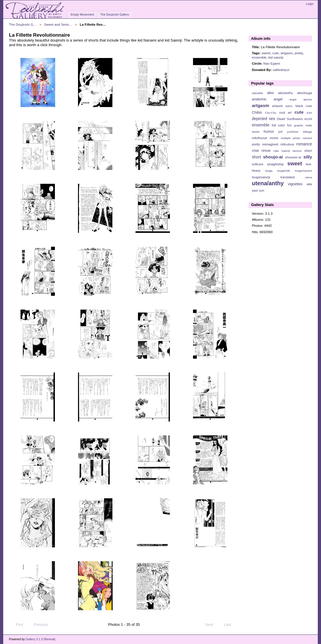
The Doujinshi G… (23, 24)
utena (308, 177)
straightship (275, 164)
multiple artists (291, 138)
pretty (299, 53)
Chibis (257, 113)
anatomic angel (267, 99)
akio (271, 93)
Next (212, 625)
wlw (309, 184)
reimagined (270, 144)
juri (281, 132)
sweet (266, 53)
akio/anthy (285, 93)
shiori (308, 151)
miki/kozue (260, 138)
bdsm (289, 106)
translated (287, 177)
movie (274, 138)
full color (278, 125)
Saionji (286, 151)
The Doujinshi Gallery (115, 15)
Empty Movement (82, 15)
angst (293, 99)
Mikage (307, 132)
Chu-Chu (271, 113)
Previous (38, 625)
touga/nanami (304, 171)
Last (230, 625)
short (256, 157)
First (17, 625)
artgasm (287, 53)
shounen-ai (293, 157)
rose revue (261, 151)
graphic (299, 125)
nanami (307, 138)
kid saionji (276, 57)
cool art (285, 113)
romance (304, 144)
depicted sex (264, 119)
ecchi (308, 119)
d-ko (309, 113)
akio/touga (305, 93)
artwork (278, 106)
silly (308, 157)
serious (297, 151)
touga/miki (284, 171)
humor (269, 132)
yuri (261, 190)
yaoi (255, 190)
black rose (304, 106)
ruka (276, 151)
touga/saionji (261, 177)
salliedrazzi (281, 70)
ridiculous (287, 144)
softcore (258, 164)
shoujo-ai (273, 157)
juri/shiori (293, 132)
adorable (257, 93)
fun (290, 125)
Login (310, 4)
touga (269, 171)
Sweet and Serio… (58, 24)
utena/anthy (268, 183)
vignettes (295, 184)
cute (275, 53)
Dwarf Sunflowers (290, 119)
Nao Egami (272, 63)
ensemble (259, 57)
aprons (308, 99)
